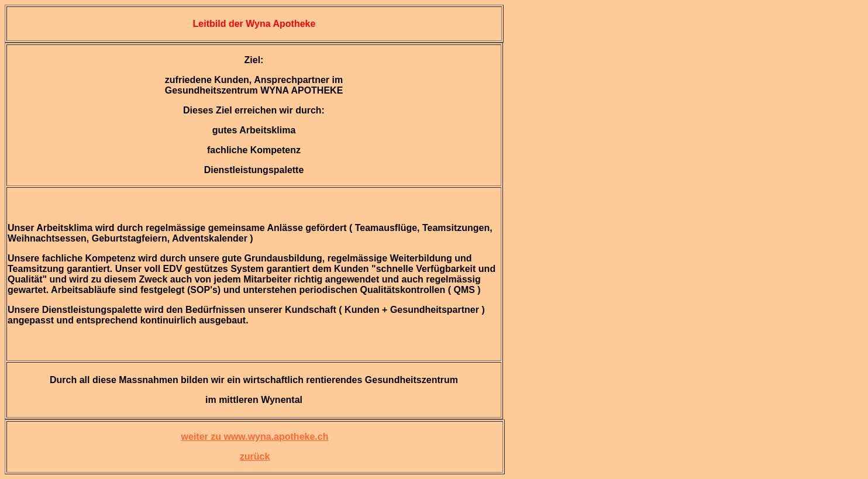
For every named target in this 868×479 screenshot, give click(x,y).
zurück (255, 456)
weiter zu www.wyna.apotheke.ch (255, 437)
